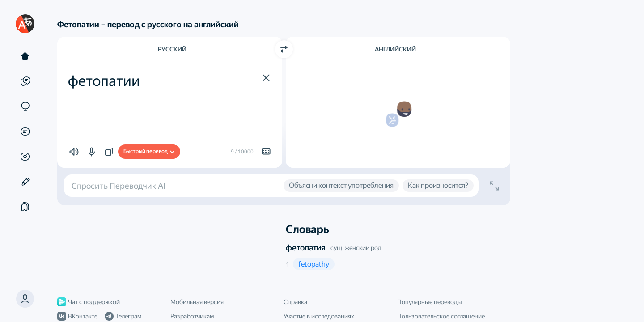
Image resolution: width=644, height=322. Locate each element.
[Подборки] (25, 207)
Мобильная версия (197, 302)
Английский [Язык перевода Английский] (395, 49)
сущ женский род (356, 248)
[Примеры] (25, 81)
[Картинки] (25, 157)
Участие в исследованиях (319, 316)
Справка (295, 302)
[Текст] (25, 56)
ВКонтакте (77, 316)
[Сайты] (25, 106)
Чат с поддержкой (89, 302)
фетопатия (305, 248)
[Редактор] (25, 182)
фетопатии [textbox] (104, 81)
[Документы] (25, 131)
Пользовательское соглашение (441, 316)
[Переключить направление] (284, 49)
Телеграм (123, 316)
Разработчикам (192, 316)
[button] (25, 299)
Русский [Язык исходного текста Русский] (172, 49)
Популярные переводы (430, 302)
